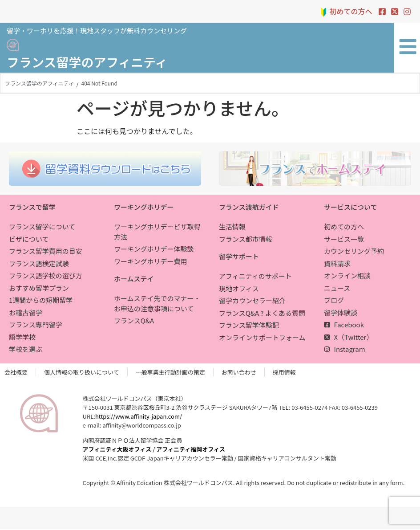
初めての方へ (351, 11)
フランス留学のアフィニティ (87, 62)
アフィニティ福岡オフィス (191, 450)
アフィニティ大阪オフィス (117, 450)
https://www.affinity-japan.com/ (139, 417)
